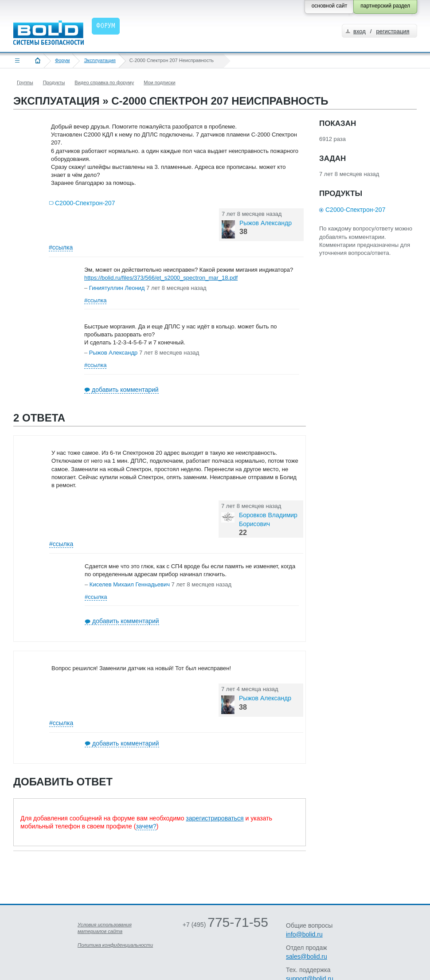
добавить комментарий (125, 390)
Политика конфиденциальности (115, 945)
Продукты (54, 82)
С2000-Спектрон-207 (85, 203)
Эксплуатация (100, 60)
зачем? (146, 826)
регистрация (393, 31)
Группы (25, 82)
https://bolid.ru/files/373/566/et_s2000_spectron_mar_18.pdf (161, 278)
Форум (62, 60)
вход (360, 31)
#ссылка (61, 247)
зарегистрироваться (215, 818)
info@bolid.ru (304, 934)
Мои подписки (159, 82)
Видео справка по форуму (104, 82)
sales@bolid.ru (307, 957)
